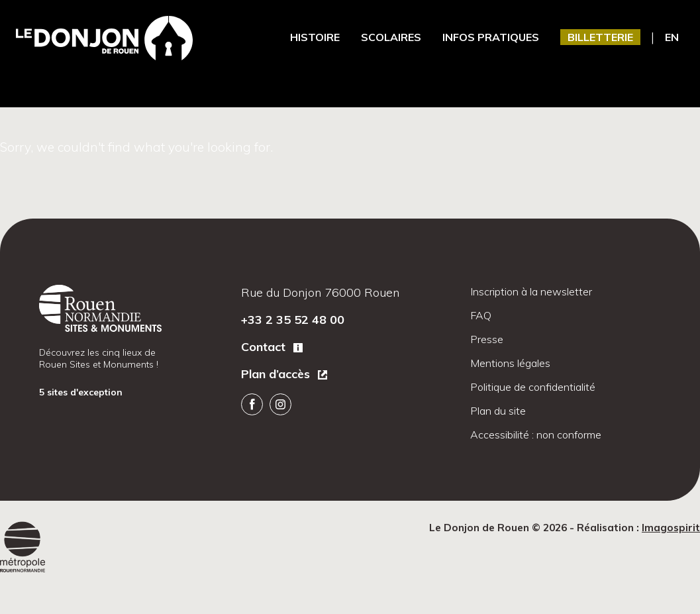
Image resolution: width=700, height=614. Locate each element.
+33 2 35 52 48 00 (293, 320)
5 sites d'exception (82, 392)
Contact (265, 347)
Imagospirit (671, 528)
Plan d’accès (277, 374)
